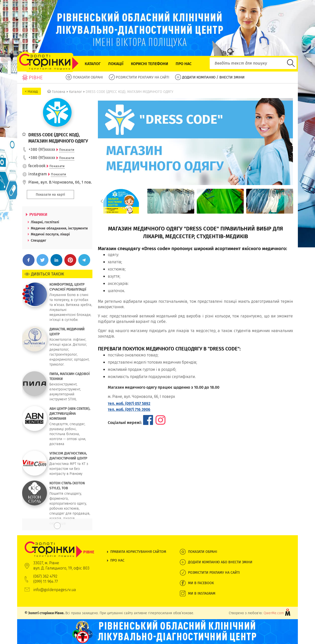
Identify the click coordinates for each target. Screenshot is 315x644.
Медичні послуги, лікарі (50, 234)
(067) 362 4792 (45, 576)
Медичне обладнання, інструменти (59, 228)
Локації (116, 64)
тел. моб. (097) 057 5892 (129, 403)
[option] (121, 201)
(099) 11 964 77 (46, 582)
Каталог (93, 64)
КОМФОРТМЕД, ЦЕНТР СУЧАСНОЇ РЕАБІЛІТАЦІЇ (68, 287)
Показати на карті (50, 194)
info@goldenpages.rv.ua (55, 590)
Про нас (184, 64)
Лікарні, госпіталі (45, 222)
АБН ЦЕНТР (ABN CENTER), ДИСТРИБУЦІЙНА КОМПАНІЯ (70, 414)
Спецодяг (39, 240)
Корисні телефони (150, 64)
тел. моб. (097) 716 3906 (129, 409)
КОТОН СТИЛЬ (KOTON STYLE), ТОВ (67, 486)
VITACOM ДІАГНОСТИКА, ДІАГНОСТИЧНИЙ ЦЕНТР (68, 456)
